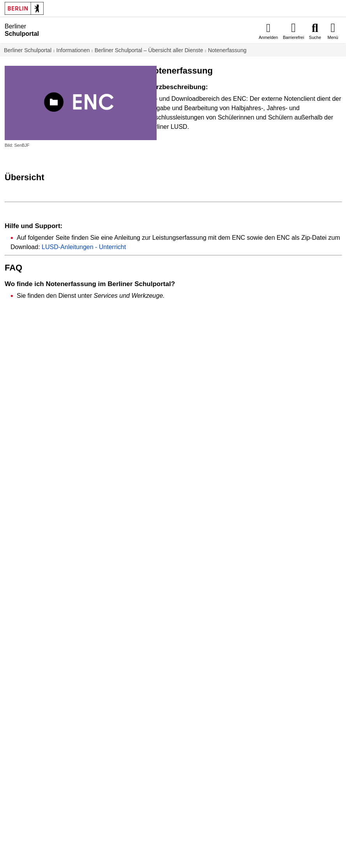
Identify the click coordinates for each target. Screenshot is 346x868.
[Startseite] (63, 30)
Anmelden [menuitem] (268, 37)
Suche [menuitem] (315, 37)
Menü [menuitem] (333, 37)
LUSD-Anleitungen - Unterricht (84, 247)
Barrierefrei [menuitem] (293, 37)
